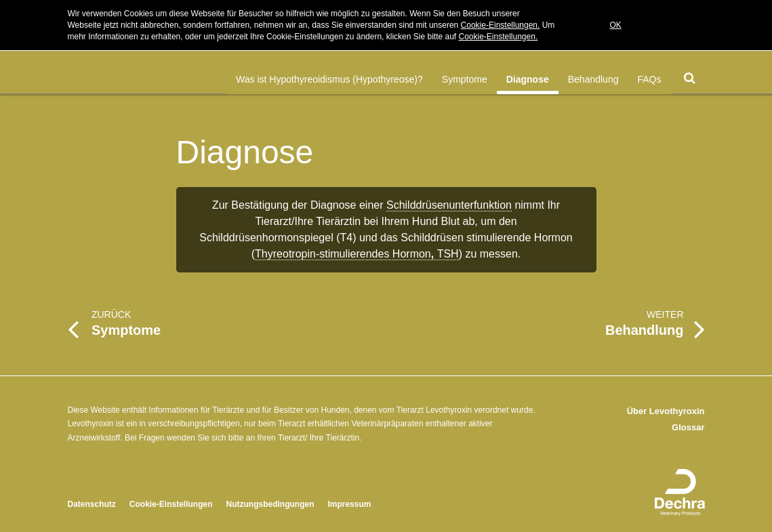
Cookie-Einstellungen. (501, 25)
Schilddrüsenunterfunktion (449, 205)
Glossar (688, 427)
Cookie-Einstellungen (171, 504)
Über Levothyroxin (666, 411)
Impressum (350, 504)
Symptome (465, 79)
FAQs (649, 79)
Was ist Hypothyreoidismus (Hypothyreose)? (329, 79)
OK (616, 25)
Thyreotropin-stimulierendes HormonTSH (357, 254)
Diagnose (528, 79)
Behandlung (593, 79)
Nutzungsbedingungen (270, 504)
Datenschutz (92, 504)
